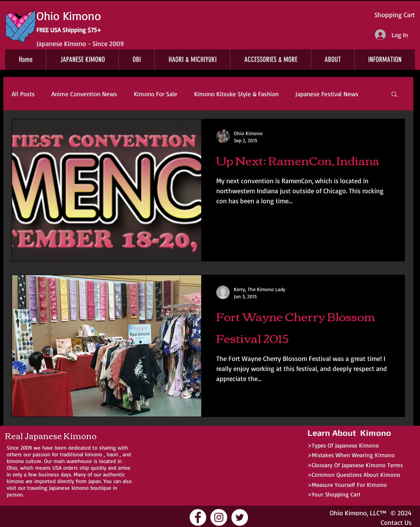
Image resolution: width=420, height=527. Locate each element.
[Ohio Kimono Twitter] (240, 517)
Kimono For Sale (156, 94)
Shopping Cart (395, 15)
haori (112, 454)
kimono (93, 454)
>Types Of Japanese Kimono (343, 445)
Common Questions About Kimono (356, 475)
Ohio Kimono (348, 513)
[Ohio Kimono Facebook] (198, 517)
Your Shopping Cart (336, 494)
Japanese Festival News (327, 94)
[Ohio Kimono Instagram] (219, 517)
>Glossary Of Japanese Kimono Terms (355, 465)
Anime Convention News (84, 94)
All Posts (23, 94)
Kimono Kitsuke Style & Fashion (236, 94)
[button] (394, 95)
